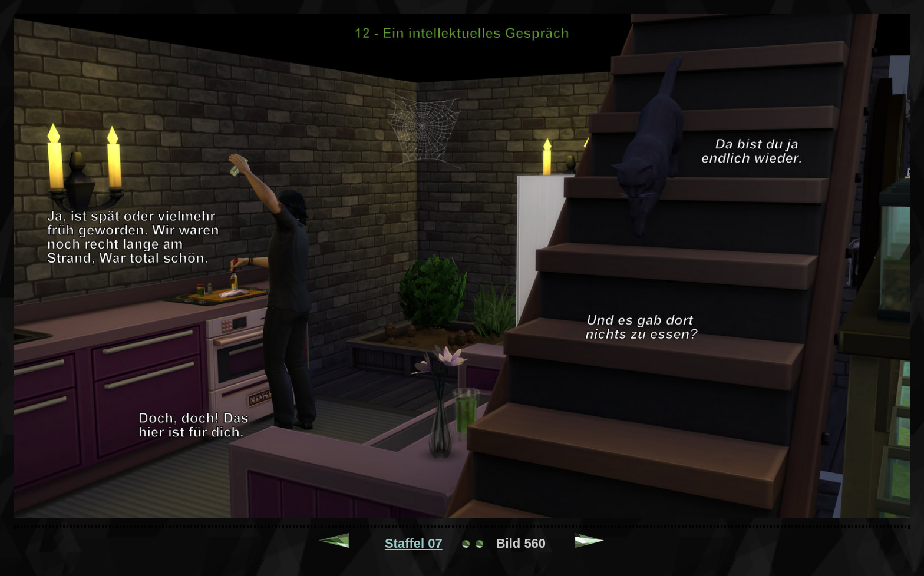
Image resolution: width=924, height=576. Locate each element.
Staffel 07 (414, 543)
